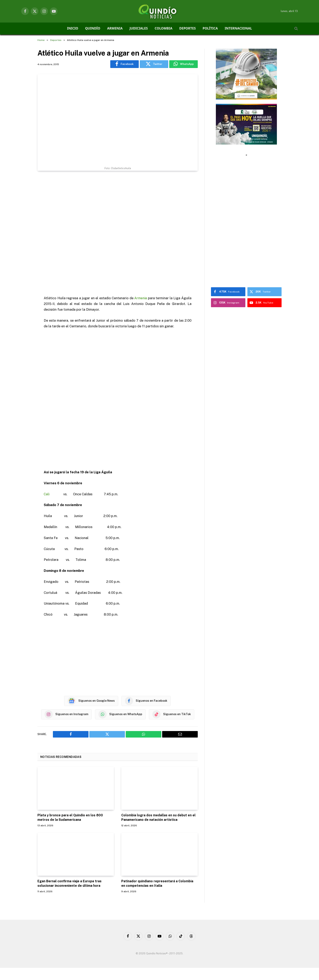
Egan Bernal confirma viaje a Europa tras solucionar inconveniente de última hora (69, 883)
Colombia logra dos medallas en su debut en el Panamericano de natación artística (158, 817)
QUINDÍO (93, 28)
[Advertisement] (118, 234)
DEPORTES (187, 28)
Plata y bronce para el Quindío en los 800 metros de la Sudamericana (70, 817)
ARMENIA (115, 28)
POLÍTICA (210, 28)
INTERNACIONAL (238, 28)
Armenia (141, 298)
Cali (47, 494)
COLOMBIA (163, 28)
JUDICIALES (139, 28)
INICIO (73, 28)
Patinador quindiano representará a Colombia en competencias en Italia (157, 883)
